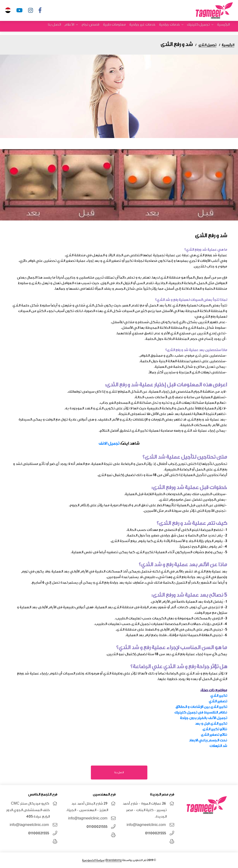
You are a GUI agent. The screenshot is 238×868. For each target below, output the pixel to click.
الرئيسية (223, 28)
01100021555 (155, 833)
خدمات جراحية (171, 28)
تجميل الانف (109, 443)
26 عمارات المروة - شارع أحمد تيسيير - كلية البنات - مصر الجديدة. (145, 810)
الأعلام (74, 28)
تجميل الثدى (207, 45)
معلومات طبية (118, 28)
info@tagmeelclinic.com (146, 825)
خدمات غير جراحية (145, 28)
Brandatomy (114, 860)
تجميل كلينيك (199, 28)
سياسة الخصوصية (93, 860)
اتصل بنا (60, 28)
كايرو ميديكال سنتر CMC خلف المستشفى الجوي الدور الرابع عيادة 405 (28, 810)
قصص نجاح (95, 28)
